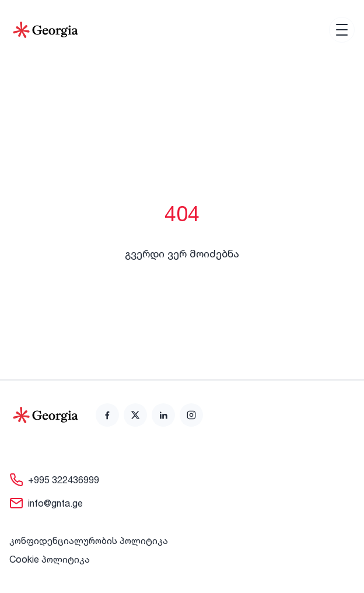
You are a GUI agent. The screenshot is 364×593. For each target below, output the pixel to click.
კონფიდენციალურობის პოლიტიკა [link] (89, 540)
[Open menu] (342, 30)
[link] (107, 415)
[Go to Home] (45, 30)
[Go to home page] (45, 415)
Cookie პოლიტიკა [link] (50, 559)
